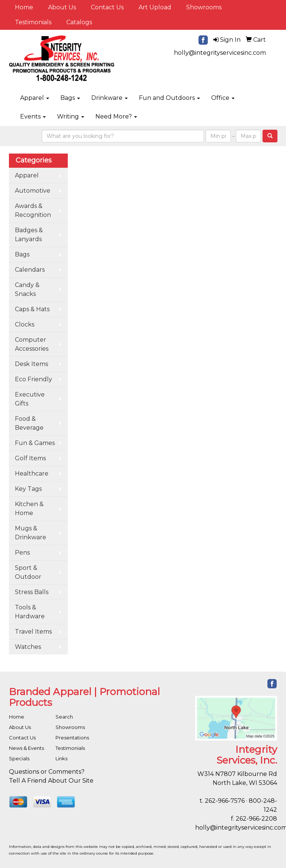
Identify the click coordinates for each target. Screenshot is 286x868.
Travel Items (33, 632)
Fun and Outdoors (169, 98)
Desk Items (31, 364)
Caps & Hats (32, 309)
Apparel (35, 98)
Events (33, 116)
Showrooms (204, 7)
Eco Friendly (34, 379)
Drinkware (109, 98)
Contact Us (107, 7)
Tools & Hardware (30, 612)
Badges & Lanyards (29, 235)
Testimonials (33, 22)
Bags (70, 98)
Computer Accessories (32, 344)
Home (24, 7)
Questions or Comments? (47, 772)
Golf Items (30, 458)
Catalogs (79, 22)
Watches (28, 647)
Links (61, 758)
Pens (22, 553)
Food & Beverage (29, 423)
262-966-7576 (225, 801)
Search (64, 717)
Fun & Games (35, 443)
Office (223, 98)
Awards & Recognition (33, 210)
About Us (62, 7)
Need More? (116, 116)
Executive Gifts (30, 399)
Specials (19, 758)
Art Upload (155, 7)
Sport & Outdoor (28, 572)
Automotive (33, 191)
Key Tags (28, 489)
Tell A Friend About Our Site (51, 781)
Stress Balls (32, 592)
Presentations (72, 738)
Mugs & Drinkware (31, 533)
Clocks (25, 324)
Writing (71, 116)
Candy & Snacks (27, 289)
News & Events (26, 748)
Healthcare (32, 474)
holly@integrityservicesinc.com (220, 53)
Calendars (30, 270)
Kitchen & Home (29, 509)
